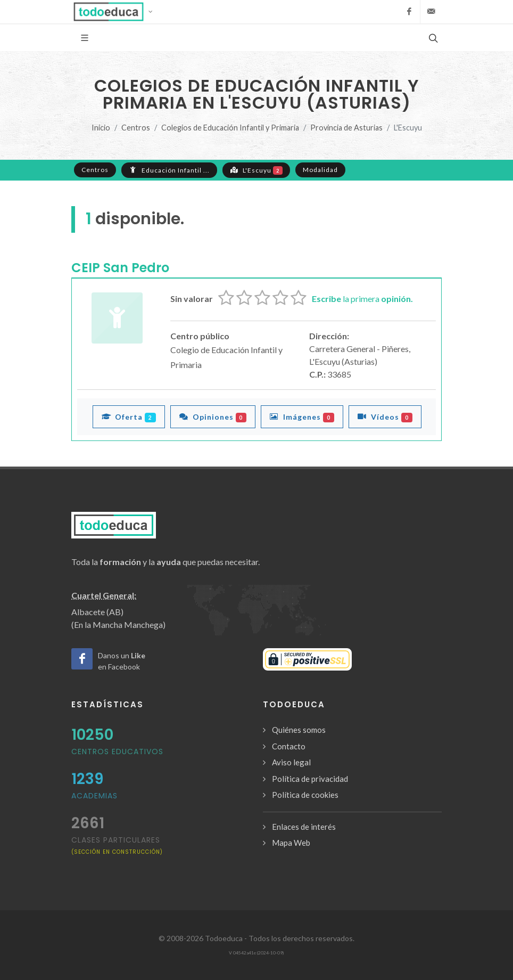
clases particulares (117, 845)
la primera (362, 299)
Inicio (101, 128)
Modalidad (320, 170)
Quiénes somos (299, 730)
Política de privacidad (310, 779)
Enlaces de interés (304, 827)
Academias (94, 796)
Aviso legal (291, 762)
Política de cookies (305, 795)
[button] (116, 12)
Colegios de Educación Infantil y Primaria (230, 128)
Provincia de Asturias (346, 128)
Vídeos (385, 416)
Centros (136, 128)
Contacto (289, 746)
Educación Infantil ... (169, 170)
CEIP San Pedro (120, 268)
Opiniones (213, 416)
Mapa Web (291, 843)
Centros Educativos (117, 752)
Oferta (129, 416)
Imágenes (302, 416)
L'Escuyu (256, 170)
